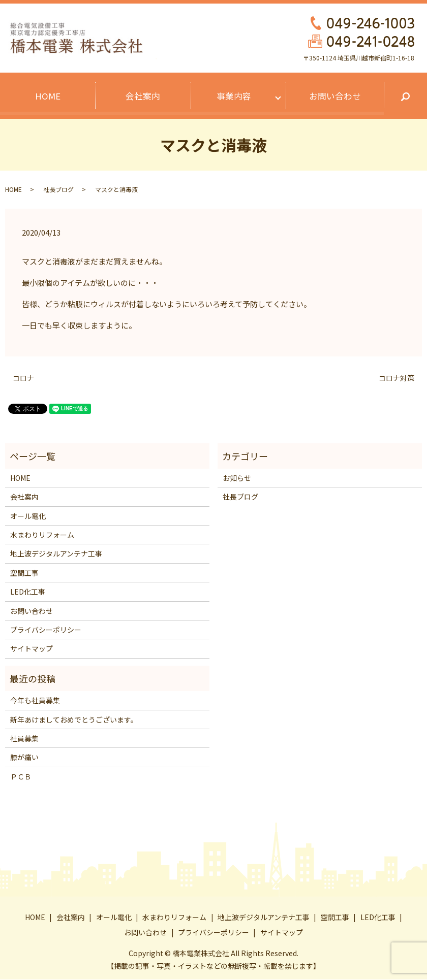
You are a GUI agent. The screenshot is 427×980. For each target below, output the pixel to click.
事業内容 (234, 96)
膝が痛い (24, 758)
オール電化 (28, 516)
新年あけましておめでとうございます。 (74, 720)
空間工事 (24, 573)
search (405, 99)
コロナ (23, 378)
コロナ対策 (396, 378)
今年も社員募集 (35, 701)
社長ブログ (58, 190)
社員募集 (24, 738)
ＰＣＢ (21, 776)
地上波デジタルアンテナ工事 (56, 554)
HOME (48, 96)
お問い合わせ (335, 96)
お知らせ (237, 478)
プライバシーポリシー (46, 630)
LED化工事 (28, 592)
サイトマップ (32, 649)
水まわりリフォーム (42, 535)
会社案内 (143, 96)
